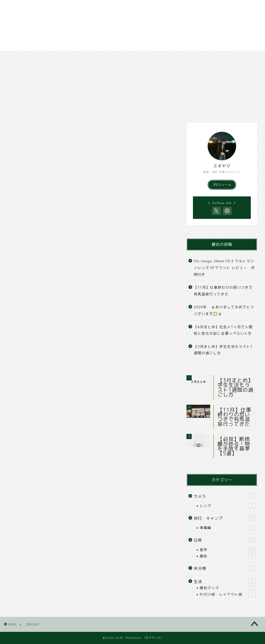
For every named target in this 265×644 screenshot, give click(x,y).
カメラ (124, 57)
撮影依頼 (218, 57)
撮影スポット (171, 57)
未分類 (225, 568)
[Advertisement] (132, 25)
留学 (228, 550)
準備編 (228, 528)
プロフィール (222, 185)
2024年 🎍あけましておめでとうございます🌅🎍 (224, 310)
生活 (225, 581)
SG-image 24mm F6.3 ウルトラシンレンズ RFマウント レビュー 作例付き (224, 267)
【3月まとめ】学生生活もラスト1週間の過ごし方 (223, 350)
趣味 (228, 556)
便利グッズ (228, 588)
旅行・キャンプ (76, 57)
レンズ (228, 506)
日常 (29, 57)
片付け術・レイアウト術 (228, 594)
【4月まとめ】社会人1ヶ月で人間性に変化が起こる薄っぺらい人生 (223, 330)
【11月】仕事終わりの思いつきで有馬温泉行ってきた (223, 291)
